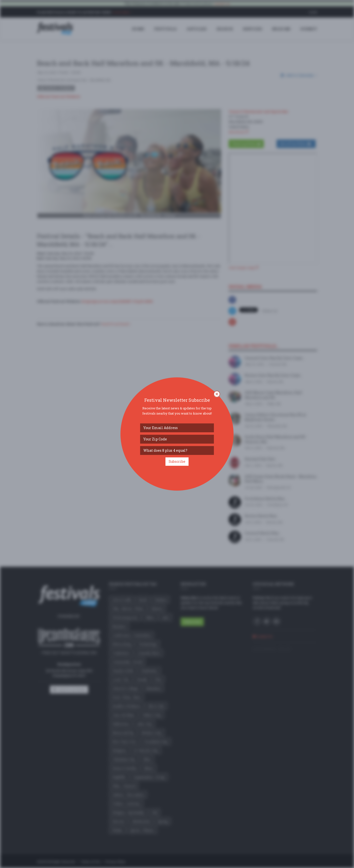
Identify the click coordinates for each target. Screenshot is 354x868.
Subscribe (177, 461)
